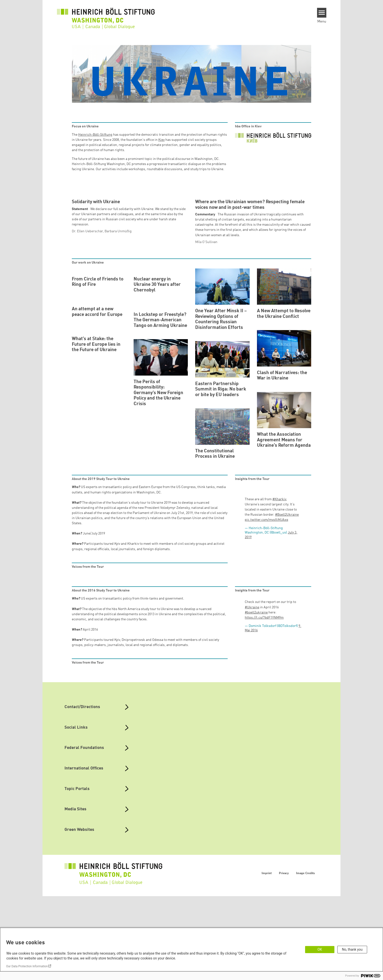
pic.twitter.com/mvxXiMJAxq (266, 604)
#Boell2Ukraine (287, 599)
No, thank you (352, 949)
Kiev (161, 140)
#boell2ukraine (256, 696)
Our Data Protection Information (27, 966)
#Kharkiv (279, 583)
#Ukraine (252, 691)
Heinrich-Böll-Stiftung (95, 135)
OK (320, 949)
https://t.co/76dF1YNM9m (264, 702)
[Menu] (322, 13)
